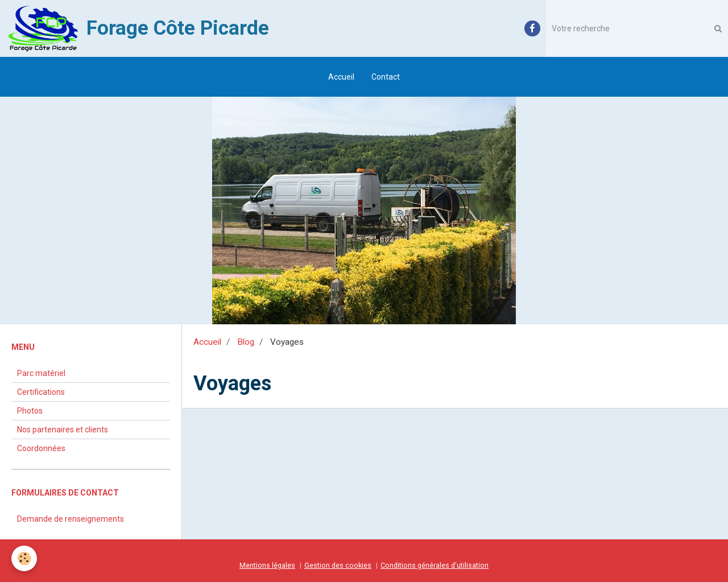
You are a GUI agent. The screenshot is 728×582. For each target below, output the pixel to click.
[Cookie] (24, 558)
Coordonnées (41, 448)
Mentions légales (267, 565)
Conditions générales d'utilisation (435, 565)
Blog (246, 342)
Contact (386, 77)
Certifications (41, 392)
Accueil (341, 77)
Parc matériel (41, 373)
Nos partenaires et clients (63, 430)
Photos (30, 411)
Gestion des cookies (338, 565)
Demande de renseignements (71, 519)
